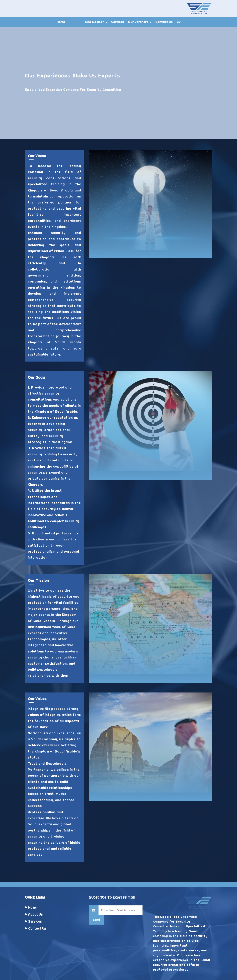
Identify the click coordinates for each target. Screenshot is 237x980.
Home (61, 22)
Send (96, 920)
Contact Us (164, 22)
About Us (35, 914)
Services (117, 22)
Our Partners (138, 22)
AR (179, 22)
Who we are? (94, 22)
